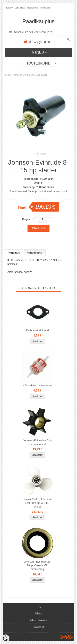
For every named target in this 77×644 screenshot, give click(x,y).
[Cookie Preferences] (6, 638)
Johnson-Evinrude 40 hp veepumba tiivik (37, 442)
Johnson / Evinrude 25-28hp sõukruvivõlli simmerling (38, 565)
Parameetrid (35, 253)
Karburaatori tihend (37, 330)
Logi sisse (20, 8)
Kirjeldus (14, 253)
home (8, 75)
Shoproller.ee (67, 637)
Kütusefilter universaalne (37, 385)
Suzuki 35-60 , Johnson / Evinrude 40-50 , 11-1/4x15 (37, 503)
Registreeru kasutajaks (39, 8)
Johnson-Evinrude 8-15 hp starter (30, 75)
